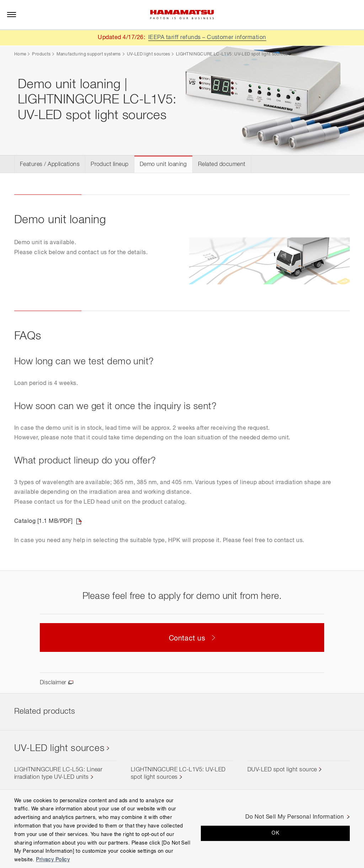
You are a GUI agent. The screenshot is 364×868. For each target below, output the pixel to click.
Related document (222, 165)
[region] (182, 829)
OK (275, 833)
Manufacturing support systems (89, 54)
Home (20, 54)
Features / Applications (50, 165)
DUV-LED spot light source (282, 770)
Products (41, 54)
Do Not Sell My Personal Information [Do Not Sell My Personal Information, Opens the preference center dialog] (295, 817)
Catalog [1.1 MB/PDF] (44, 521)
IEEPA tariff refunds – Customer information (207, 38)
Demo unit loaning (163, 165)
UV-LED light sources (148, 54)
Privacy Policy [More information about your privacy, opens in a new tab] (53, 860)
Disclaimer (53, 683)
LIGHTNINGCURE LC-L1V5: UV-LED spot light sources (232, 54)
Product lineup (110, 165)
